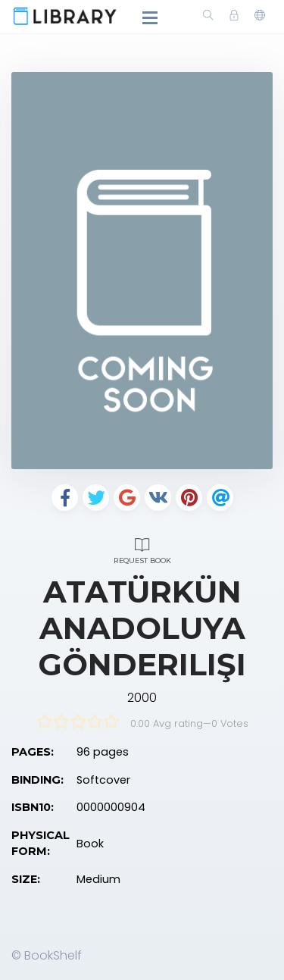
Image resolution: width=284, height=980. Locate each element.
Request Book (142, 549)
